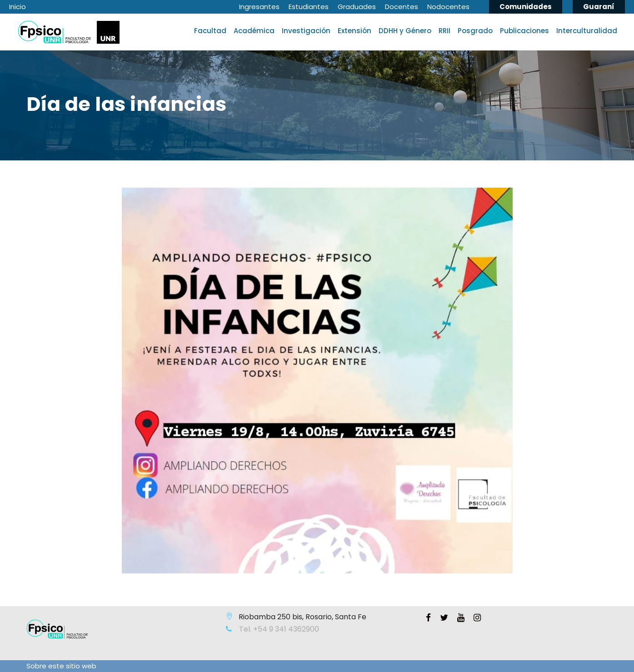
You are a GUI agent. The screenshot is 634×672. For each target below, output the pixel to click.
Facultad (210, 31)
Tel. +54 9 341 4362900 (278, 629)
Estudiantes (309, 7)
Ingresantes (259, 7)
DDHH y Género (405, 31)
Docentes (402, 7)
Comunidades (526, 7)
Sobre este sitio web (61, 666)
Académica (254, 31)
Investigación (306, 31)
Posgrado (475, 31)
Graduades (357, 7)
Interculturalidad (587, 31)
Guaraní (599, 7)
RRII (444, 31)
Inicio (17, 7)
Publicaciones (524, 31)
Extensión (354, 31)
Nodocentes (448, 7)
